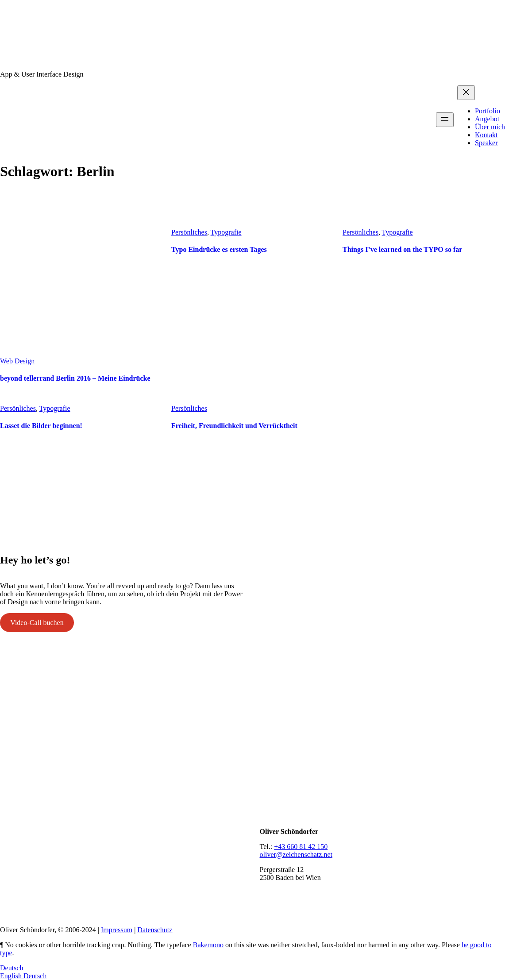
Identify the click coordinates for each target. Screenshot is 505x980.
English (12, 976)
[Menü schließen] (466, 93)
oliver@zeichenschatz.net (296, 855)
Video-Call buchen (37, 623)
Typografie (226, 232)
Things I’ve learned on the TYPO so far (402, 249)
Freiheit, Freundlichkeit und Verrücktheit (234, 426)
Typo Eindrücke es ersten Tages (219, 249)
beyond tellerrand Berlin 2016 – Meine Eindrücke (75, 378)
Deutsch (12, 968)
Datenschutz (155, 930)
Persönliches (189, 232)
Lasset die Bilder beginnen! (41, 426)
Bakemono (208, 945)
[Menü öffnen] (445, 120)
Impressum (117, 930)
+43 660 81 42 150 (301, 847)
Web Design (17, 361)
